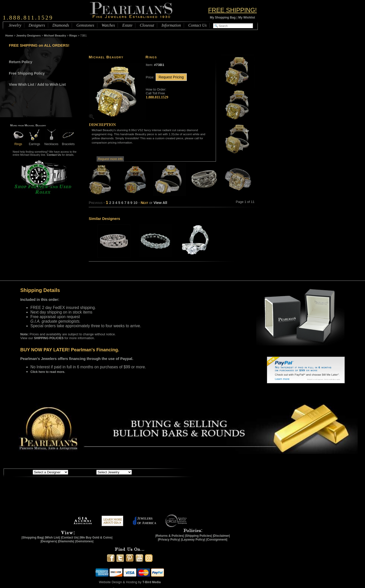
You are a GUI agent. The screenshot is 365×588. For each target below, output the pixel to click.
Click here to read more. (48, 372)
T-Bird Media (152, 582)
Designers (37, 25)
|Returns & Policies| (170, 536)
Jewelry (15, 25)
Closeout (147, 25)
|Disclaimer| (221, 536)
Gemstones (85, 25)
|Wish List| (52, 538)
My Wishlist (247, 18)
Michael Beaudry (55, 36)
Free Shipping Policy (27, 73)
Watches (108, 25)
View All (160, 203)
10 (135, 203)
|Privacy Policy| (169, 540)
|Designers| (49, 541)
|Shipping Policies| (198, 536)
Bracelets (68, 142)
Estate (127, 25)
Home (9, 36)
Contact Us (197, 25)
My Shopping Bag (223, 18)
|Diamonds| (66, 541)
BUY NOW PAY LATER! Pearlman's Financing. (70, 350)
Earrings (34, 142)
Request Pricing (171, 77)
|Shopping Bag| (33, 538)
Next (144, 203)
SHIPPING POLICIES (49, 338)
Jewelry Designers (29, 36)
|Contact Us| (70, 538)
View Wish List (22, 84)
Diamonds (61, 25)
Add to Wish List (52, 84)
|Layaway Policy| (193, 540)
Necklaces (51, 142)
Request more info (110, 159)
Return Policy (21, 62)
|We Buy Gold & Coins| (96, 538)
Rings (73, 36)
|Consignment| (217, 540)
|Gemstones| (84, 541)
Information (171, 25)
